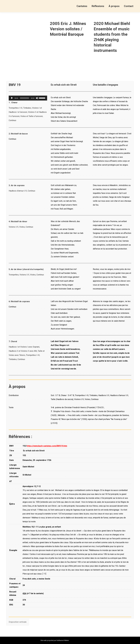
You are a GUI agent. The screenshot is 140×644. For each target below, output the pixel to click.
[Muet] (37, 98)
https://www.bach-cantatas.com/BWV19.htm (47, 446)
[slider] (25, 98)
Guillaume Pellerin (63, 640)
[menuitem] (82, 6)
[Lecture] (12, 98)
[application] (28, 98)
